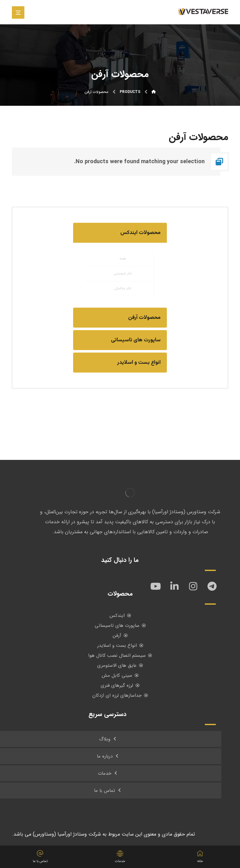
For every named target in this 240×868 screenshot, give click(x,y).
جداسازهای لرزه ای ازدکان (120, 695)
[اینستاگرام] (193, 586)
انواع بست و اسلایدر (120, 646)
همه (123, 255)
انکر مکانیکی (123, 292)
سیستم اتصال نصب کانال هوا (120, 656)
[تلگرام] (212, 586)
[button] (120, 233)
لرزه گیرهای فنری (120, 685)
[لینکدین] (174, 586)
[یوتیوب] (156, 586)
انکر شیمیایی (124, 274)
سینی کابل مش (120, 675)
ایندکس (120, 616)
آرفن (120, 636)
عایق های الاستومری (120, 666)
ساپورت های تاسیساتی (120, 626)
